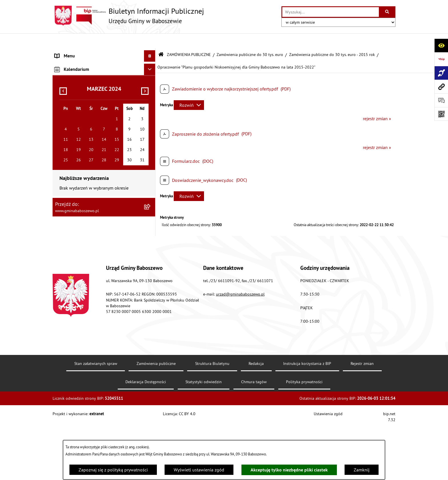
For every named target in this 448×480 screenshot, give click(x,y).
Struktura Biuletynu (212, 423)
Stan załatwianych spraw (96, 423)
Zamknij (362, 470)
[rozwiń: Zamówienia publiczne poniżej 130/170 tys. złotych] (151, 113)
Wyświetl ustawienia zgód (199, 470)
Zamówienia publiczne (156, 423)
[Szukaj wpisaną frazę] (388, 12)
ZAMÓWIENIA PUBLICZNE (189, 39)
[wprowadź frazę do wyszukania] (331, 12)
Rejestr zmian (362, 423)
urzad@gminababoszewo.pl (240, 354)
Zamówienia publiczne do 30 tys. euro (250, 39)
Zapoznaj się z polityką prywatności (113, 470)
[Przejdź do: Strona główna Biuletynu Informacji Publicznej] (161, 40)
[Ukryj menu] (150, 41)
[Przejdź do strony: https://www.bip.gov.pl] (441, 59)
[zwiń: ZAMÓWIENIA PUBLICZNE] (151, 76)
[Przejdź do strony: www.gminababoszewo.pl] (441, 87)
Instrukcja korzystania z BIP (307, 423)
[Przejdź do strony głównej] (128, 16)
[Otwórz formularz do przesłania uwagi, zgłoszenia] (441, 100)
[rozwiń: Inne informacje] (151, 135)
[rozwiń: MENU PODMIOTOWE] (151, 53)
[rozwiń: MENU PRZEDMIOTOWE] (151, 64)
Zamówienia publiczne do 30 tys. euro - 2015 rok (332, 39)
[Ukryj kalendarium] (150, 149)
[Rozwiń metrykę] (189, 90)
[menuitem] (104, 53)
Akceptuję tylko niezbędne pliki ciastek (289, 470)
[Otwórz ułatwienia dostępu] (441, 45)
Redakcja (256, 423)
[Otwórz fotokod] (441, 114)
